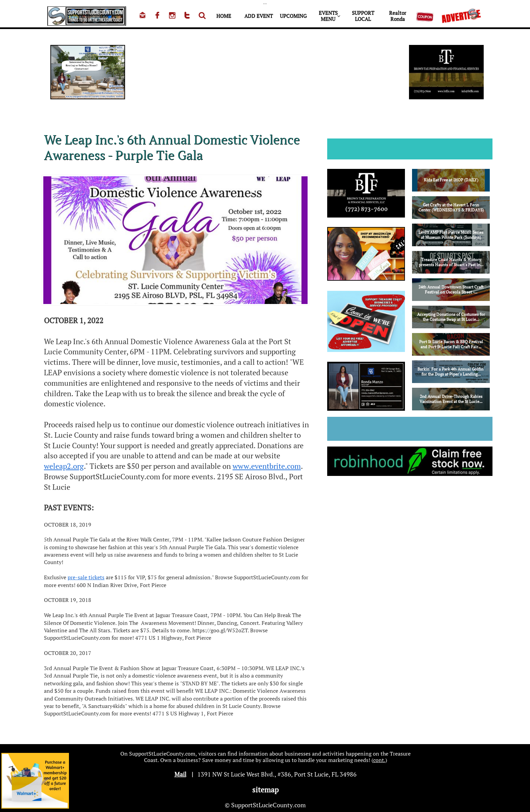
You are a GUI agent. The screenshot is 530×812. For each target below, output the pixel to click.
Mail (180, 774)
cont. (379, 760)
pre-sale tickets (86, 577)
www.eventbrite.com (267, 466)
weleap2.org (64, 466)
